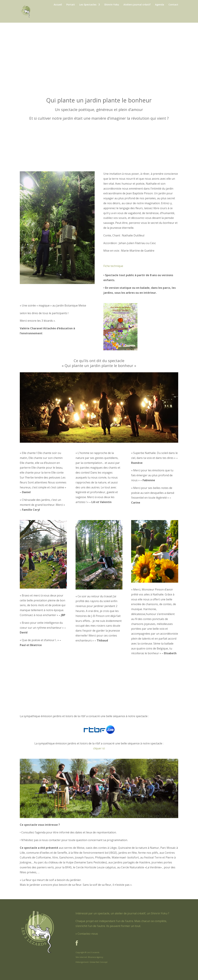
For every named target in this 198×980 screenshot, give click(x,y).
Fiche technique (113, 266)
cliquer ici (99, 748)
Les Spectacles (88, 5)
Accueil (58, 5)
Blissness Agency (96, 957)
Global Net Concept (98, 962)
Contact (173, 5)
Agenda (160, 5)
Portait (71, 5)
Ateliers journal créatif (137, 5)
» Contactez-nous (87, 934)
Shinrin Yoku (112, 5)
